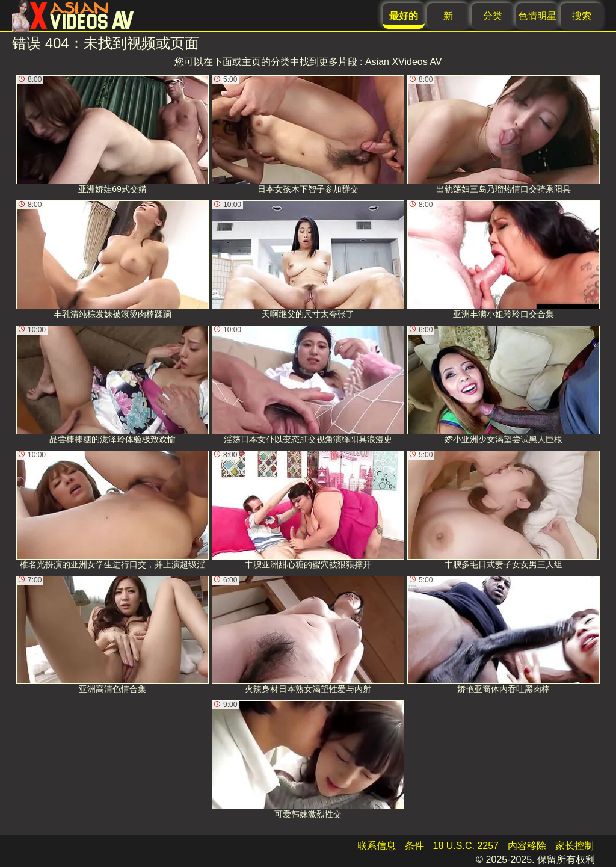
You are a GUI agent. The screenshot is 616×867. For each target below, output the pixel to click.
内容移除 (527, 846)
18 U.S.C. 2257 (466, 846)
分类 (493, 16)
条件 (414, 846)
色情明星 (537, 16)
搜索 (582, 16)
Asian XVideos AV (404, 62)
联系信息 (377, 846)
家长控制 (574, 846)
